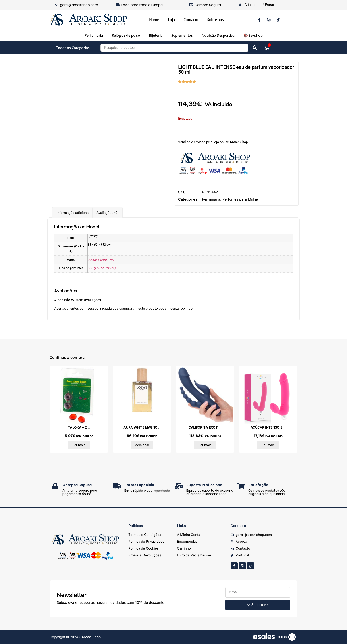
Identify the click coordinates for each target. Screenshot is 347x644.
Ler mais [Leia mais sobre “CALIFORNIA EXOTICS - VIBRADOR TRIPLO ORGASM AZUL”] (205, 445)
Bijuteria (156, 35)
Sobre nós (215, 20)
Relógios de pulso (126, 35)
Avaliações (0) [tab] (107, 213)
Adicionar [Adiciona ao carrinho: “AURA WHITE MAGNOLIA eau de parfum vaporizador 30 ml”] (142, 445)
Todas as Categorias (73, 48)
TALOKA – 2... (79, 427)
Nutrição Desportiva (218, 35)
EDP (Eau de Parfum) (102, 268)
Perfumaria (94, 35)
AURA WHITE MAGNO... (142, 427)
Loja (171, 20)
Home (154, 20)
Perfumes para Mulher (241, 199)
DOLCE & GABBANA (101, 260)
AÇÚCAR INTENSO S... (268, 427)
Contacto (191, 20)
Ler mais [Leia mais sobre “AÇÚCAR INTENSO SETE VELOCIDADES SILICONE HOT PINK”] (268, 445)
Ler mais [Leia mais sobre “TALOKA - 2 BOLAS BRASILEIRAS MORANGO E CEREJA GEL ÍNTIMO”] (79, 445)
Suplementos (182, 35)
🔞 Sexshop (253, 35)
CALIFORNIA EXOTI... (205, 427)
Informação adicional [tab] (73, 213)
